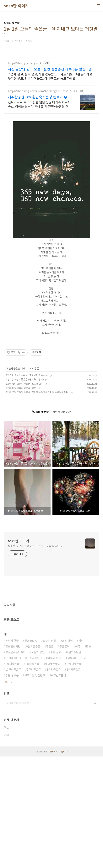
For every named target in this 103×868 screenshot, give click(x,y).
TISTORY (52, 863)
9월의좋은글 (33, 758)
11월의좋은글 (13, 769)
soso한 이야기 (16, 6)
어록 (78, 758)
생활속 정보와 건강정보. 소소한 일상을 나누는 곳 (35, 657)
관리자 (64, 863)
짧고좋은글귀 (53, 775)
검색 (95, 814)
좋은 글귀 (56, 764)
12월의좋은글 (74, 775)
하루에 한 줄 (55, 769)
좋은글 (50, 758)
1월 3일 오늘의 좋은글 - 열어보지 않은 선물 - (27, 487)
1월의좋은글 (12, 775)
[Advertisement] (51, 85)
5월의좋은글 (34, 781)
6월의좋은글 (74, 781)
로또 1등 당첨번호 (35, 787)
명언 (81, 752)
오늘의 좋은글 (13, 480)
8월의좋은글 (54, 781)
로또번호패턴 (13, 758)
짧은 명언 (67, 752)
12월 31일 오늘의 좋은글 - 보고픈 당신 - (25, 495)
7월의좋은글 (32, 775)
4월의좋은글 (74, 764)
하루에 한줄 (12, 752)
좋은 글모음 (12, 787)
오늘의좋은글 (34, 769)
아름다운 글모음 (77, 769)
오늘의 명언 (38, 764)
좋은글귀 (64, 758)
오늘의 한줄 (49, 752)
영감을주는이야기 (15, 764)
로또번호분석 (58, 787)
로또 (89, 758)
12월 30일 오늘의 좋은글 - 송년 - (22, 499)
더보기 (7, 793)
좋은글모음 (31, 752)
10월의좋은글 (13, 781)
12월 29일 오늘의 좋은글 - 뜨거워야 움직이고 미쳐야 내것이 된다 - (38, 504)
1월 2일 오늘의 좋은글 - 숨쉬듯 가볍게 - (25, 491)
